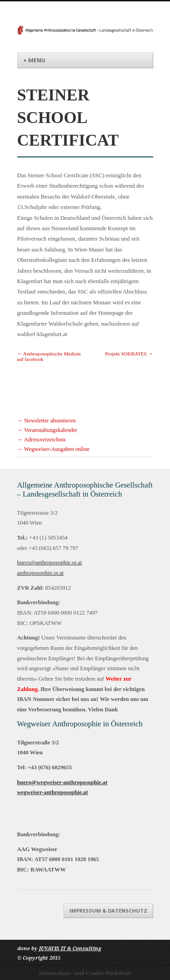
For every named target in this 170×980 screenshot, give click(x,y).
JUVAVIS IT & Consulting (70, 949)
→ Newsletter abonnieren (46, 421)
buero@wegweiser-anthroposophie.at (62, 782)
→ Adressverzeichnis (41, 440)
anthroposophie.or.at (41, 573)
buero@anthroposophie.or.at (50, 563)
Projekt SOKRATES (129, 354)
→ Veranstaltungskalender (47, 430)
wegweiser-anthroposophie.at (53, 792)
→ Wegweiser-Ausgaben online (53, 449)
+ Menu (34, 60)
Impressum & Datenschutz (108, 911)
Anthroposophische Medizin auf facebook (49, 356)
